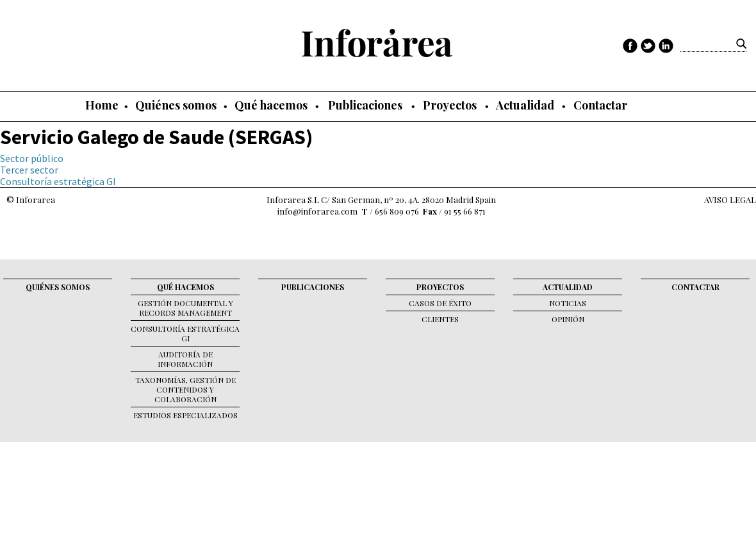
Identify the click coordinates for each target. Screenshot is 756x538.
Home (102, 105)
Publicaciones (365, 105)
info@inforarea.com (317, 211)
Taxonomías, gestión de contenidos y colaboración (185, 389)
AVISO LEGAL (730, 200)
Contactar (600, 105)
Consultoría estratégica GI (58, 181)
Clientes (440, 319)
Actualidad (525, 105)
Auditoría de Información (185, 359)
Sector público (32, 158)
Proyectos (450, 105)
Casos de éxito (440, 303)
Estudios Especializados (185, 415)
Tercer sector (29, 170)
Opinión (568, 319)
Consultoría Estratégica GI (185, 333)
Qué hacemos (271, 105)
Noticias (568, 303)
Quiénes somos (176, 105)
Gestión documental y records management (185, 308)
